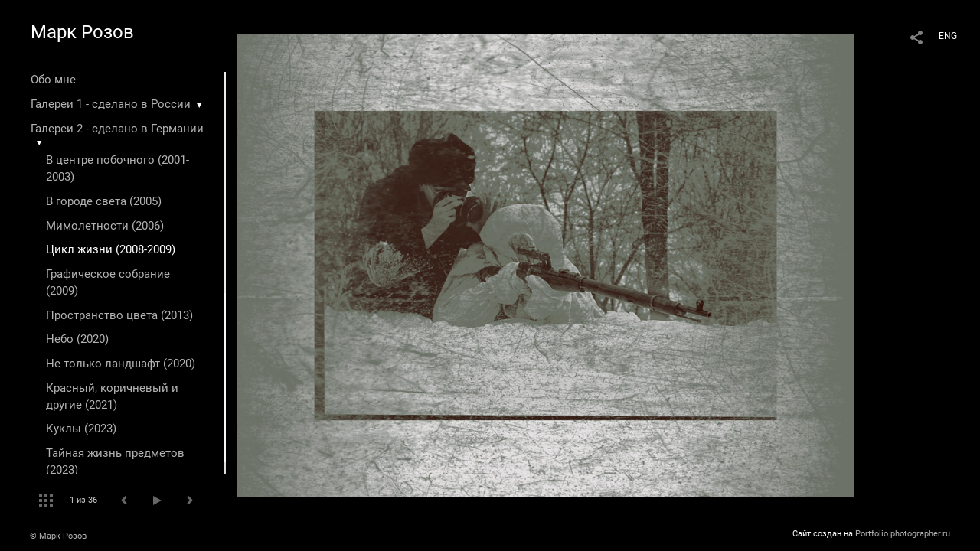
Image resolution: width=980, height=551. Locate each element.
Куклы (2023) (81, 429)
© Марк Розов (58, 536)
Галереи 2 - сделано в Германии (117, 129)
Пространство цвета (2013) (119, 315)
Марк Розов (82, 32)
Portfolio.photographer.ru (903, 534)
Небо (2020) (77, 339)
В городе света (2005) (104, 201)
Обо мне (53, 80)
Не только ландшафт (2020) (121, 364)
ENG (948, 36)
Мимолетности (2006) (105, 226)
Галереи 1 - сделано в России (111, 104)
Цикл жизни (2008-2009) (111, 249)
